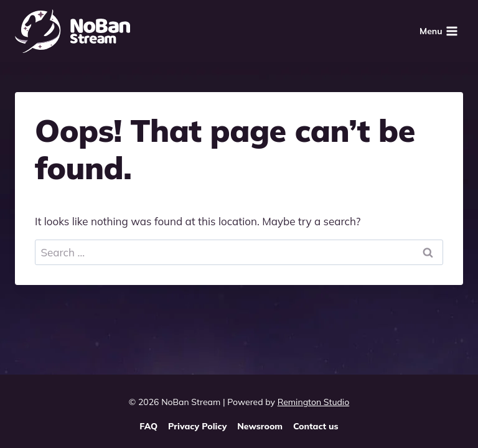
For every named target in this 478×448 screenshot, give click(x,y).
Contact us (316, 426)
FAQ (148, 426)
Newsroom (260, 426)
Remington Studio (314, 402)
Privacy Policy (197, 426)
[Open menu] (439, 31)
